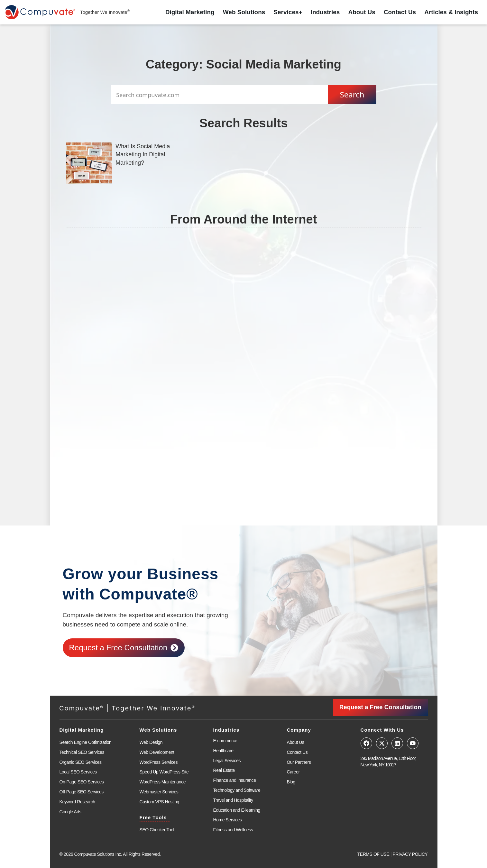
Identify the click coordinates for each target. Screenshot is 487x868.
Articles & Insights (451, 12)
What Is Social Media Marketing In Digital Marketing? (143, 154)
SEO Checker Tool (157, 829)
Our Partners (299, 762)
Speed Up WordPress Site (164, 772)
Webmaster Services (159, 791)
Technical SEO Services (82, 752)
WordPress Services (159, 762)
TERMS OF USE (373, 854)
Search (352, 94)
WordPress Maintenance (163, 781)
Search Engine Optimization (86, 742)
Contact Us (400, 12)
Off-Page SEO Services (82, 791)
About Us (362, 12)
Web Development (157, 752)
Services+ (288, 12)
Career (293, 772)
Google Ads (70, 811)
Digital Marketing (190, 12)
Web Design (151, 742)
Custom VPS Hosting (159, 801)
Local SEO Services (78, 772)
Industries (325, 12)
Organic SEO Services (81, 762)
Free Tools (153, 817)
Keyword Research (77, 801)
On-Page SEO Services (82, 781)
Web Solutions (244, 12)
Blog (291, 781)
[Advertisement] (244, 318)
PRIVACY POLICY (410, 854)
